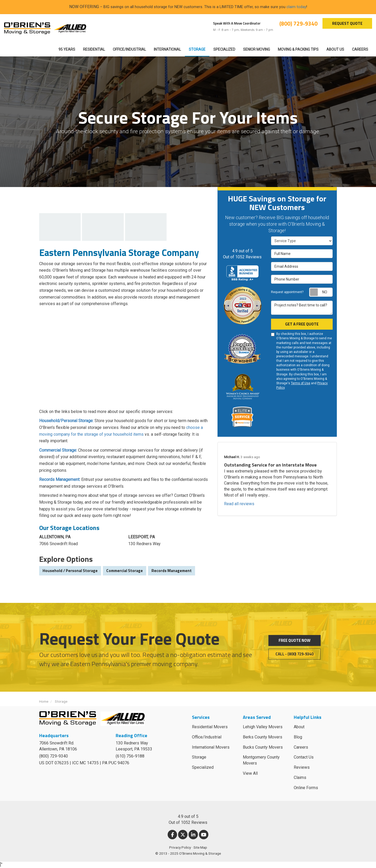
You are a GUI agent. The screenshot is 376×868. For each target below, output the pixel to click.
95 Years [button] (67, 49)
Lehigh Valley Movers (263, 727)
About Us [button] (335, 49)
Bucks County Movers (263, 747)
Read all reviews (239, 504)
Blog (298, 737)
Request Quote (347, 23)
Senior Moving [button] (257, 49)
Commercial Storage (125, 571)
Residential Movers (210, 727)
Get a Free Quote (302, 324)
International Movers (211, 747)
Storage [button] (197, 49)
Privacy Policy (180, 847)
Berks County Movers (263, 737)
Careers (301, 747)
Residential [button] (94, 49)
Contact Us (304, 757)
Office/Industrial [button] (129, 49)
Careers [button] (360, 49)
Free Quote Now (295, 640)
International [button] (167, 49)
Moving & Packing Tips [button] (298, 49)
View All (250, 773)
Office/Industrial (207, 737)
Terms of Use (301, 383)
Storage (199, 757)
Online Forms (306, 788)
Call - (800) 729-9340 (294, 654)
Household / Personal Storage (70, 571)
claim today (296, 7)
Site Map (200, 847)
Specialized (203, 767)
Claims (300, 777)
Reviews (302, 767)
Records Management (172, 571)
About (299, 727)
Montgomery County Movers (261, 760)
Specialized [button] (224, 49)
